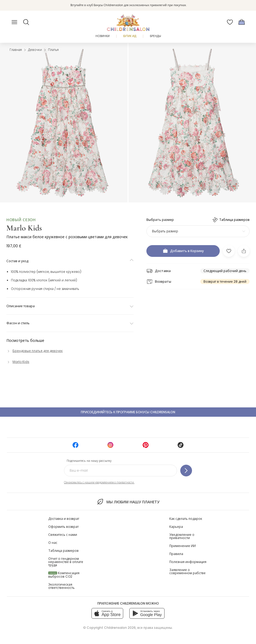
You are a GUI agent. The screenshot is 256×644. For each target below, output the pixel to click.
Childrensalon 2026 (120, 628)
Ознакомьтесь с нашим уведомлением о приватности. (99, 482)
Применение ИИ (183, 546)
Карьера (176, 527)
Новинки (103, 36)
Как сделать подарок (186, 519)
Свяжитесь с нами (63, 535)
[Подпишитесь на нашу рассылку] (186, 471)
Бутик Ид (130, 36)
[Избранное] (230, 22)
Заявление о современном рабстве (187, 571)
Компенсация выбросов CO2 (64, 575)
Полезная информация (188, 562)
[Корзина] (242, 22)
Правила (176, 554)
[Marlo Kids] (18, 362)
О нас (53, 543)
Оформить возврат (63, 527)
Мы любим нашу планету (128, 502)
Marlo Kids (24, 228)
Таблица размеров (63, 551)
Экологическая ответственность (61, 586)
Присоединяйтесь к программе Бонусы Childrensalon (128, 412)
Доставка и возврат (64, 519)
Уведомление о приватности (182, 536)
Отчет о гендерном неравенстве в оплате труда (66, 562)
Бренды (155, 36)
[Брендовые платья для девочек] (35, 351)
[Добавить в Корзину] (183, 251)
